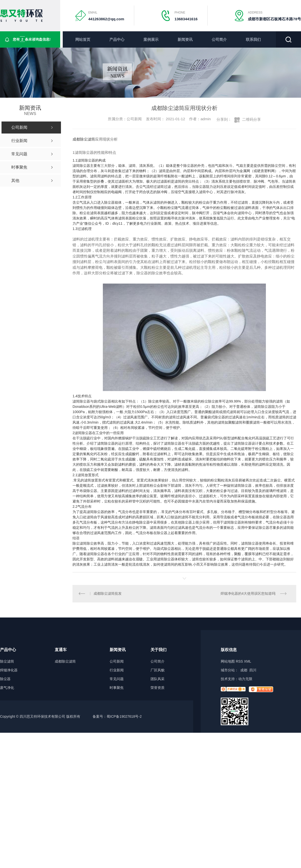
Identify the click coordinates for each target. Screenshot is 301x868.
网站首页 (83, 39)
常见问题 (117, 679)
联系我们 (253, 39)
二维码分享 (251, 119)
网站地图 (228, 662)
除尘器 (5, 679)
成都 (244, 670)
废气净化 (7, 688)
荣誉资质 (158, 688)
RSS (239, 662)
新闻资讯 (185, 39)
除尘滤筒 (7, 662)
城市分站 (228, 670)
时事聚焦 (117, 688)
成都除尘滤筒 (84, 139)
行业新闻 (117, 670)
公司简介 (219, 39)
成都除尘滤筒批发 (108, 594)
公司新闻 (117, 662)
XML (248, 662)
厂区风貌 (158, 670)
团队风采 (158, 679)
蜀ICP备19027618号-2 (124, 717)
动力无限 (245, 679)
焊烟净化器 (9, 670)
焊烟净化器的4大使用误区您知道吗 (248, 594)
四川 (253, 670)
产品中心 (117, 39)
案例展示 (151, 39)
